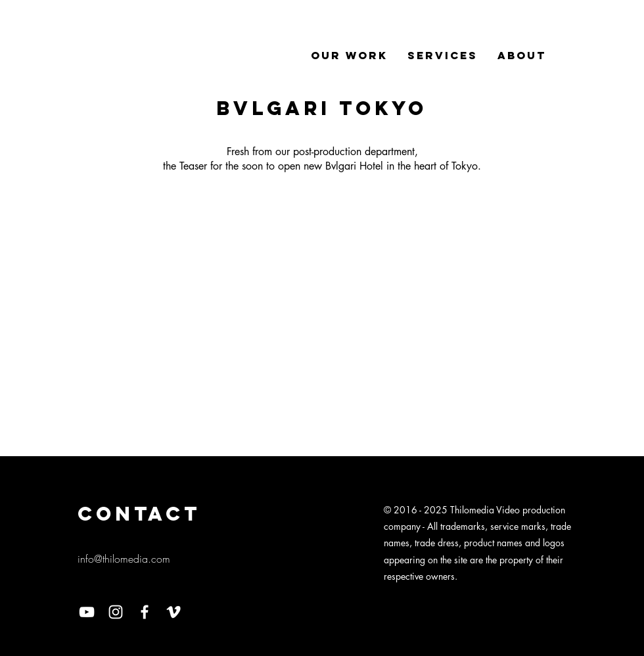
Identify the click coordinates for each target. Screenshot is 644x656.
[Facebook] (145, 612)
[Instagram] (116, 612)
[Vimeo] (173, 612)
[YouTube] (87, 612)
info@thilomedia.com (124, 559)
